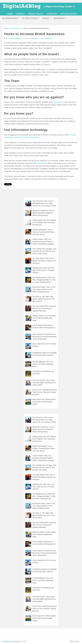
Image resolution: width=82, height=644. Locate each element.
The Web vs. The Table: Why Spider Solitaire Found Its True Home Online (43, 299)
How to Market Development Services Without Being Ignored (44, 326)
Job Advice (15, 28)
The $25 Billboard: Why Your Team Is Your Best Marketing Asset (43, 364)
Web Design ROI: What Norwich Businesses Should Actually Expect (44, 402)
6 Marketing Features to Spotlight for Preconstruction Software (44, 354)
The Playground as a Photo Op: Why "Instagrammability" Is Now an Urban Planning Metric (44, 280)
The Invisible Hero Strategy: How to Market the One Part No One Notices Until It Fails (44, 251)
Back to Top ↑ (75, 641)
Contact (20, 14)
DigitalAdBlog (7, 641)
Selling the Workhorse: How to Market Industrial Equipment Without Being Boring (43, 213)
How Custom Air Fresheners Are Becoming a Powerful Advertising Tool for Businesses (44, 337)
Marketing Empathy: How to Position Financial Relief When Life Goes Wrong (44, 232)
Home (10, 14)
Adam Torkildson (16, 38)
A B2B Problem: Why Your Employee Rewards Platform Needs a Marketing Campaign (43, 242)
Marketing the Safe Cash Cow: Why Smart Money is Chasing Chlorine (44, 270)
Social (47, 18)
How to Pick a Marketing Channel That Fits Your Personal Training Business (45, 392)
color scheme (41, 163)
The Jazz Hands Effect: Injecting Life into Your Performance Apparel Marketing (44, 308)
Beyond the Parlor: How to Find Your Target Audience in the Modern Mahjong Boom (44, 289)
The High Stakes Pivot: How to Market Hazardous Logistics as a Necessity (44, 261)
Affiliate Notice (69, 14)
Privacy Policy (36, 14)
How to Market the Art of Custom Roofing (44, 345)
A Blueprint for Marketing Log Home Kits (43, 372)
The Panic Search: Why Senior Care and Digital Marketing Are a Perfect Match (44, 383)
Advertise (52, 14)
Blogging (60, 18)
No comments (46, 38)
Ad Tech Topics (31, 18)
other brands (58, 102)
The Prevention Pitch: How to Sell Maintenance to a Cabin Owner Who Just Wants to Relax (44, 203)
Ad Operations (10, 18)
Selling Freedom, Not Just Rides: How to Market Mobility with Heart (44, 318)
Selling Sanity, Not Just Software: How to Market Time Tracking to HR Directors (44, 222)
